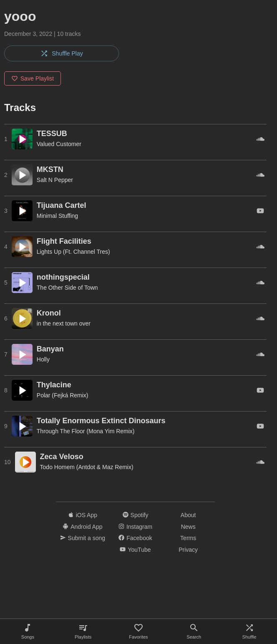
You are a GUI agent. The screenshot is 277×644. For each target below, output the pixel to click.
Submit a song (83, 538)
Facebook (135, 538)
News (188, 527)
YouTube (135, 550)
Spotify (136, 515)
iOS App (83, 515)
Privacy (188, 550)
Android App (82, 527)
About (188, 515)
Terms (188, 538)
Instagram (135, 527)
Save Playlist (33, 78)
